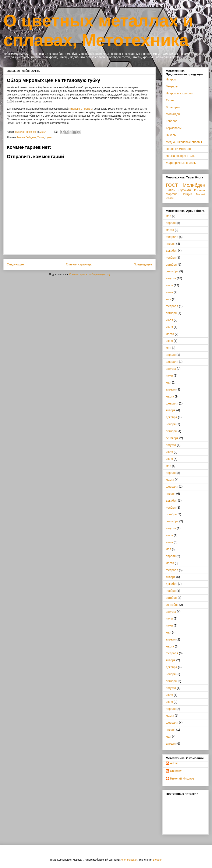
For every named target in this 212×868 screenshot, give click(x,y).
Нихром (171, 79)
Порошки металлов (179, 149)
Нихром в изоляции (179, 93)
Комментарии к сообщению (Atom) (90, 275)
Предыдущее (143, 264)
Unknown (176, 771)
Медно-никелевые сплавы (184, 142)
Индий (188, 194)
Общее (170, 198)
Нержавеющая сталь (180, 156)
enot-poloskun (129, 860)
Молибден (173, 114)
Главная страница (79, 264)
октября (171, 265)
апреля (171, 223)
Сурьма (185, 190)
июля (169, 285)
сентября (172, 271)
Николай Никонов (182, 778)
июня (169, 292)
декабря (171, 251)
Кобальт (171, 121)
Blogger (157, 860)
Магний (201, 194)
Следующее (15, 264)
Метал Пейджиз (26, 137)
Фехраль (172, 86)
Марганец (173, 194)
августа (171, 278)
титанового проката (81, 109)
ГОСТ (172, 185)
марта (170, 230)
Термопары (174, 128)
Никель (171, 135)
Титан (41, 137)
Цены (49, 137)
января (171, 244)
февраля (172, 237)
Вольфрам (173, 107)
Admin (174, 763)
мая (168, 216)
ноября (171, 258)
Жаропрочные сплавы (181, 163)
